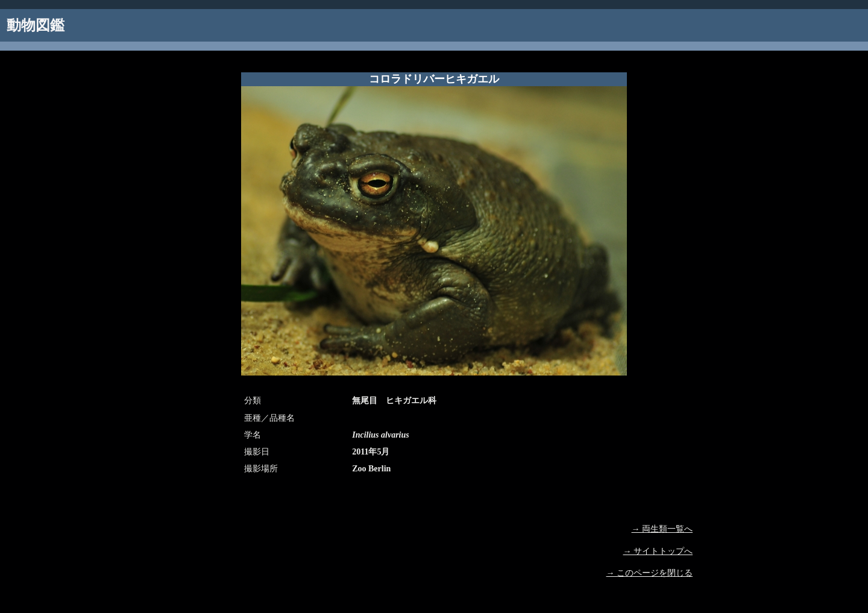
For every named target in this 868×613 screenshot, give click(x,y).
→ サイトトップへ (658, 551)
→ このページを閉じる (650, 573)
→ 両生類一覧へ (662, 529)
